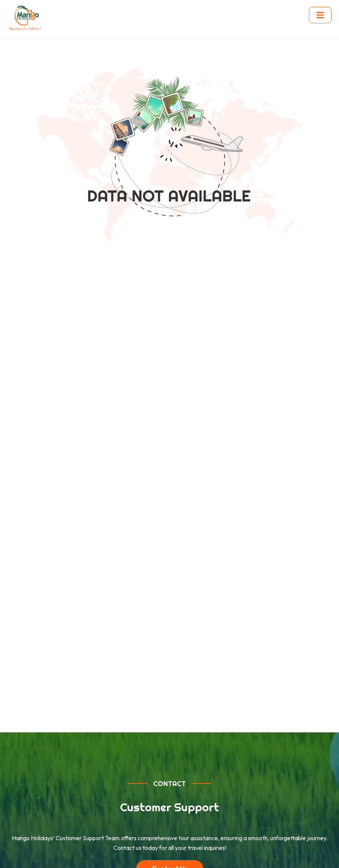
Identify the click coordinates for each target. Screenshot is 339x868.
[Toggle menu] (320, 15)
